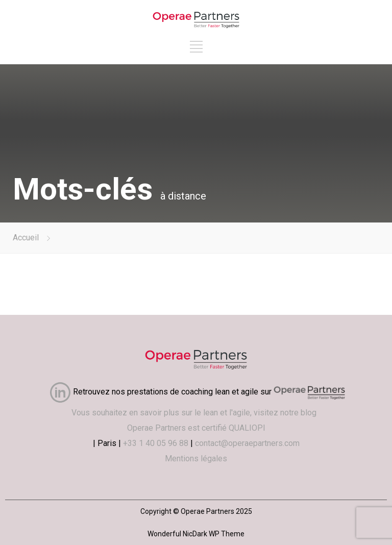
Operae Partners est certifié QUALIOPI (196, 428)
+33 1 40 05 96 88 (156, 443)
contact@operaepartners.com (247, 443)
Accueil (26, 238)
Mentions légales (196, 459)
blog (311, 413)
